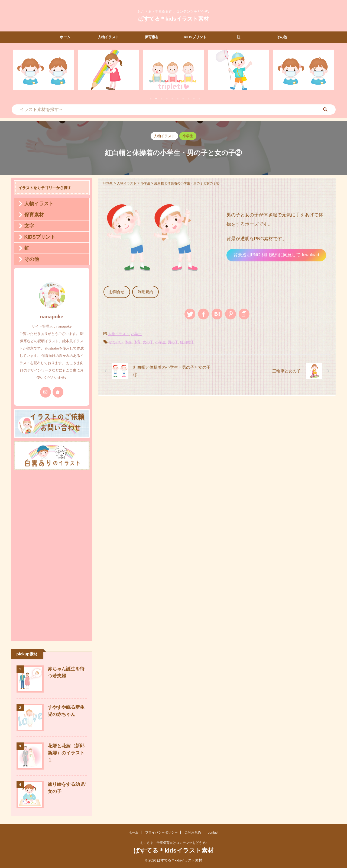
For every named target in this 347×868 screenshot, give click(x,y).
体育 (137, 340)
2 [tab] (156, 99)
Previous (18, 73)
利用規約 (142, 291)
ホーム (65, 37)
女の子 (148, 340)
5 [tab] (172, 99)
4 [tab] (167, 99)
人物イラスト (108, 37)
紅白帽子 (187, 340)
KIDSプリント (195, 37)
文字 (27, 226)
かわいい (116, 340)
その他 (282, 37)
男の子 (173, 340)
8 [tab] (189, 99)
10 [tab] (199, 99)
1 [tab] (151, 99)
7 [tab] (183, 99)
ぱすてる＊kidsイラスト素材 (173, 19)
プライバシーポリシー (161, 832)
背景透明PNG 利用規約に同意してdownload (276, 255)
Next (329, 73)
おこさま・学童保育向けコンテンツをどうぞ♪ (174, 843)
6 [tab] (178, 99)
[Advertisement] (52, 554)
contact (213, 832)
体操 (128, 340)
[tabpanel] (44, 70)
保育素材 (152, 37)
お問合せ (116, 291)
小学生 (136, 332)
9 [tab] (194, 99)
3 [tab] (161, 99)
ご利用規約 (193, 832)
